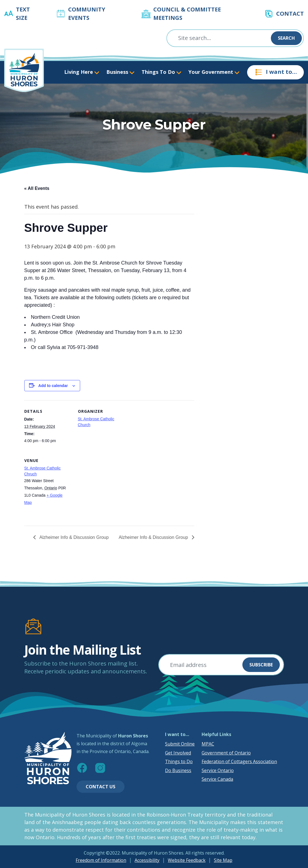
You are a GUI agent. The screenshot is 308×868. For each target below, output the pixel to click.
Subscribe (261, 665)
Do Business (178, 770)
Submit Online (180, 744)
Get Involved (178, 753)
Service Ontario (218, 770)
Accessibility (147, 860)
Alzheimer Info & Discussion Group (74, 537)
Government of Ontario (226, 753)
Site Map (223, 860)
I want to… (275, 72)
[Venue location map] (107, 488)
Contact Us (101, 787)
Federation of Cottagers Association (239, 761)
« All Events (37, 188)
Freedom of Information (101, 860)
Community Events (87, 14)
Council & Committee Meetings (187, 14)
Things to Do (179, 761)
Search (286, 38)
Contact (290, 14)
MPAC (208, 744)
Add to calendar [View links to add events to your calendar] (53, 386)
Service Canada (217, 779)
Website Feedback (187, 860)
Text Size (23, 14)
